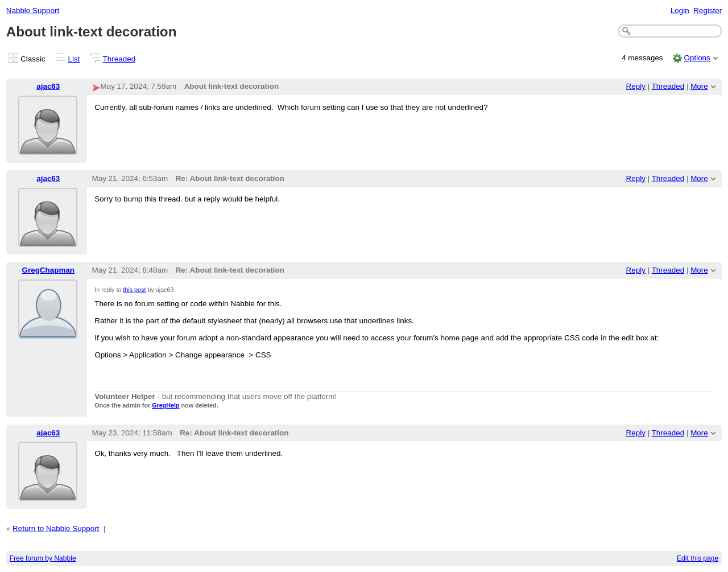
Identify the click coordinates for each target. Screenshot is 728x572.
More (699, 86)
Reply (636, 86)
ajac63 (48, 86)
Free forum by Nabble (43, 558)
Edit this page (698, 558)
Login (680, 11)
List (74, 59)
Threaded (119, 59)
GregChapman (48, 270)
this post (134, 290)
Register (708, 11)
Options (697, 58)
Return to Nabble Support (56, 528)
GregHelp (166, 405)
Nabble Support (33, 11)
